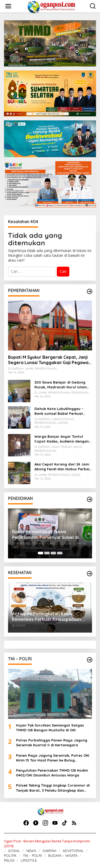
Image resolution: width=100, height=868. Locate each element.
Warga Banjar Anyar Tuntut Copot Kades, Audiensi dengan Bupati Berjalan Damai (62, 439)
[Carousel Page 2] (47, 553)
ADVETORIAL (73, 851)
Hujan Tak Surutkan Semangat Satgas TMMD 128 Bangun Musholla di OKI (50, 728)
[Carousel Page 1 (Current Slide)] (41, 553)
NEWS (31, 851)
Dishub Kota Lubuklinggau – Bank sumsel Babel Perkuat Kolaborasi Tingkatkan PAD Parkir (59, 411)
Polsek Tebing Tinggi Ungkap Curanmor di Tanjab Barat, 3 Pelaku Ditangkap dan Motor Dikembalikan (53, 788)
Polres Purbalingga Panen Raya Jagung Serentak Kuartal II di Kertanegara (52, 743)
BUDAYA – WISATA (63, 855)
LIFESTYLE (29, 860)
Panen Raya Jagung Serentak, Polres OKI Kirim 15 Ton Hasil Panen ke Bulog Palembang (53, 758)
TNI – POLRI (32, 855)
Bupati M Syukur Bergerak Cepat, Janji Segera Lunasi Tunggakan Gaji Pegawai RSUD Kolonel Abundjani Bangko (49, 360)
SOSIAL (14, 851)
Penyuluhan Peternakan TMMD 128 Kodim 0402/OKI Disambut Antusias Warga (52, 773)
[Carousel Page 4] (60, 553)
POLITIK (10, 855)
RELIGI (9, 860)
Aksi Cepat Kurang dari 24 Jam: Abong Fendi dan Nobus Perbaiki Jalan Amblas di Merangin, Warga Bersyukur (63, 467)
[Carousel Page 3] (53, 553)
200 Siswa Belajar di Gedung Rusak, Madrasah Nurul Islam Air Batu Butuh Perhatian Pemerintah (61, 385)
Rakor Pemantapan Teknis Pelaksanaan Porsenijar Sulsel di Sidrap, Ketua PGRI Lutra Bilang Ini (47, 535)
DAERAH (49, 851)
